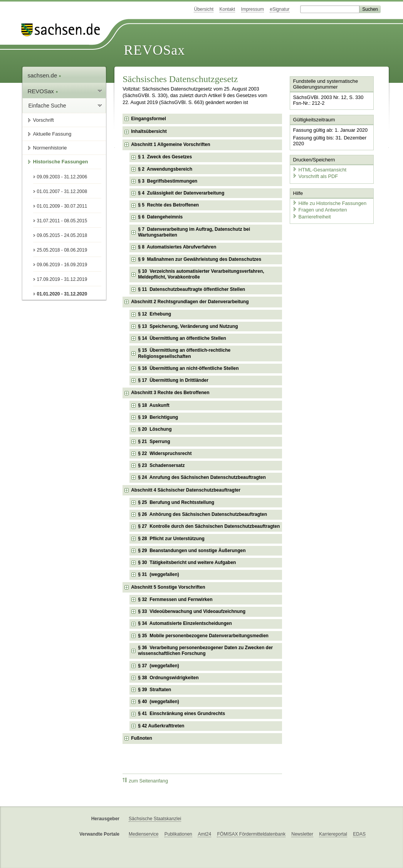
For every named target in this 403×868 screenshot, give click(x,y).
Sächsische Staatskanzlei (155, 819)
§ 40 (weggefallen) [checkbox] (159, 702)
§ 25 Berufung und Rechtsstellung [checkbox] (176, 502)
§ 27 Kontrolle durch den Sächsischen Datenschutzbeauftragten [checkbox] (209, 526)
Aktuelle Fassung (52, 134)
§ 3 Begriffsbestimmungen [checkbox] (168, 181)
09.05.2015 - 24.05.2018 (62, 235)
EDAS (359, 834)
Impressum (253, 9)
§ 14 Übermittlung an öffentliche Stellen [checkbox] (182, 338)
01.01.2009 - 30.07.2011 (62, 206)
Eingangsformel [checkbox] (149, 119)
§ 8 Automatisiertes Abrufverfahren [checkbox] (177, 247)
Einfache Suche (47, 106)
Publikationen (178, 834)
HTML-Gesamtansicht (319, 170)
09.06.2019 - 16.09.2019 (62, 265)
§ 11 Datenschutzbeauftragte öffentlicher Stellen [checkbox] (191, 289)
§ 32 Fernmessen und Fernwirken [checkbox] (175, 599)
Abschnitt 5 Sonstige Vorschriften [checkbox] (168, 587)
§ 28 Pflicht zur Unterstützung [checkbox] (171, 539)
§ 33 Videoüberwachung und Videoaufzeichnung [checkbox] (192, 611)
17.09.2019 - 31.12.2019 (62, 279)
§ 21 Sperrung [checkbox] (154, 442)
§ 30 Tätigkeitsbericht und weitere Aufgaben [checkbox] (187, 562)
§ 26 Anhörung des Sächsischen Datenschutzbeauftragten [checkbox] (202, 514)
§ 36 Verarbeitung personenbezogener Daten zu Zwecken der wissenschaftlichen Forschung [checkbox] (205, 651)
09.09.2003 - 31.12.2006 (62, 177)
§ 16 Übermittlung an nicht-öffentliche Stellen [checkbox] (188, 368)
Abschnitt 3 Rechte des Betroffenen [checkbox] (170, 393)
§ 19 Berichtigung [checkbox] (158, 417)
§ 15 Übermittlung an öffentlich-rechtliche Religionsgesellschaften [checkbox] (184, 353)
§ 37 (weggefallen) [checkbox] (159, 666)
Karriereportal (333, 834)
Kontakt (228, 9)
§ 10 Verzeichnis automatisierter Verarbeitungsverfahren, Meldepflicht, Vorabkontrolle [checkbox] (201, 274)
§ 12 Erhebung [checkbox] (154, 314)
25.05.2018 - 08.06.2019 (62, 250)
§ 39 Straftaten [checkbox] (154, 690)
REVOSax (154, 50)
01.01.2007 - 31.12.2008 (62, 191)
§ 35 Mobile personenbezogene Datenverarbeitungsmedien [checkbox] (203, 636)
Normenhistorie (50, 148)
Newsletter (302, 834)
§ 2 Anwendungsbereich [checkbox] (165, 169)
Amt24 (204, 834)
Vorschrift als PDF (315, 176)
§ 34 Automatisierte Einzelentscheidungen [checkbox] (185, 623)
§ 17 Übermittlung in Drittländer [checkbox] (173, 380)
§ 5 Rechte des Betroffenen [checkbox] (168, 205)
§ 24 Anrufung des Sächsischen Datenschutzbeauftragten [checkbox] (202, 477)
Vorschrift (44, 120)
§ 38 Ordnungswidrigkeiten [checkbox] (168, 678)
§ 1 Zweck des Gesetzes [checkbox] (165, 157)
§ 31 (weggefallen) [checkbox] (159, 574)
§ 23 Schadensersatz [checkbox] (161, 465)
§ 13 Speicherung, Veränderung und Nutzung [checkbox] (188, 326)
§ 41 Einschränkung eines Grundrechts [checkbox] (181, 714)
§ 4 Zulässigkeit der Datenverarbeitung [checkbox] (181, 193)
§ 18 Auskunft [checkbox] (154, 405)
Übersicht (204, 9)
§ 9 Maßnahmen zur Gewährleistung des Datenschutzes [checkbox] (200, 259)
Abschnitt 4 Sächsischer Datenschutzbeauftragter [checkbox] (186, 490)
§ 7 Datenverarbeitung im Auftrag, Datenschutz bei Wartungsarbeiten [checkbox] (194, 232)
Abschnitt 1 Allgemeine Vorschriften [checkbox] (170, 144)
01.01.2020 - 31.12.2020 (62, 294)
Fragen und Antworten (320, 210)
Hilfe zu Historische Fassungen (329, 203)
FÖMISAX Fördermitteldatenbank (251, 834)
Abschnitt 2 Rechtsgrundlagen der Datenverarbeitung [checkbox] (190, 302)
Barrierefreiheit (312, 217)
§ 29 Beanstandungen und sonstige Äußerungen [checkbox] (192, 551)
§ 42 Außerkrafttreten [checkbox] (161, 726)
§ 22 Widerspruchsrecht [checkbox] (165, 453)
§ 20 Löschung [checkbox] (155, 429)
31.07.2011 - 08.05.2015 (62, 221)
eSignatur (280, 9)
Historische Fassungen (61, 162)
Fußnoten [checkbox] (142, 738)
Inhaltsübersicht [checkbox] (149, 131)
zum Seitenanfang (145, 781)
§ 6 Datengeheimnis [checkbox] (160, 217)
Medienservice (144, 834)
